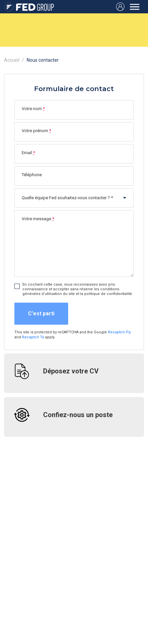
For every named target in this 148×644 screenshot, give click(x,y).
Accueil (12, 60)
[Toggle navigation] (135, 7)
